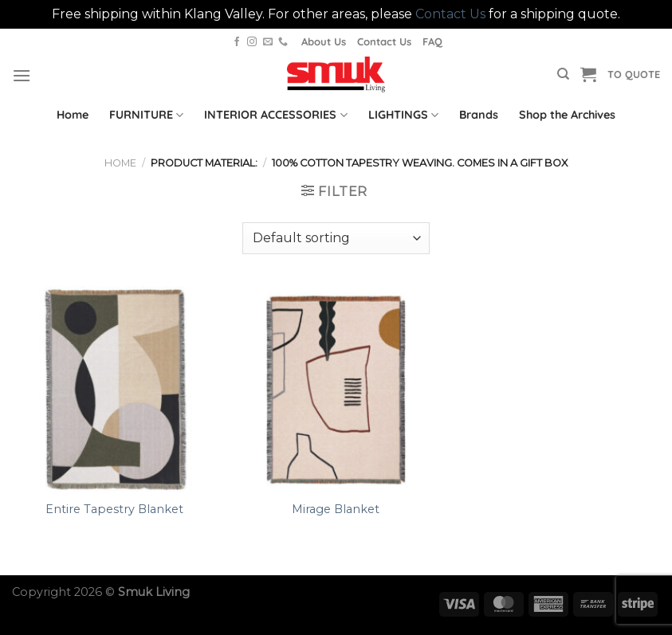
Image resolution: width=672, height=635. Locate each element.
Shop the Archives (567, 115)
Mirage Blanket (336, 509)
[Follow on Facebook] (237, 42)
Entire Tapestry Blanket (114, 509)
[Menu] (22, 75)
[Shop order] (336, 238)
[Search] (563, 74)
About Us (324, 41)
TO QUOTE (634, 74)
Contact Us (450, 14)
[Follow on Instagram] (252, 42)
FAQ (432, 41)
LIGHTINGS (403, 115)
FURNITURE (146, 115)
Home (73, 115)
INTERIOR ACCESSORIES (275, 115)
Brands (479, 115)
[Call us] (283, 42)
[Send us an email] (268, 42)
